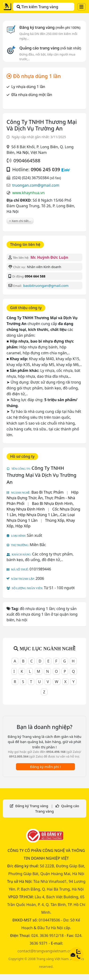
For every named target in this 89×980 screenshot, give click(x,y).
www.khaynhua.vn (28, 193)
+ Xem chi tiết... (20, 221)
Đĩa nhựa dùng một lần (32, 95)
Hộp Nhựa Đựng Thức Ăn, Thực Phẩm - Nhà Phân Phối (43, 498)
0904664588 (27, 161)
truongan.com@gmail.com (36, 185)
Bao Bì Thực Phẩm (48, 492)
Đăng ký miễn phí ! (45, 767)
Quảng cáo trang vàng (50, 48)
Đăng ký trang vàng (50, 27)
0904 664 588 (35, 276)
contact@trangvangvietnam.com (46, 951)
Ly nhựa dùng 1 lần (28, 87)
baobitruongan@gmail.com (46, 285)
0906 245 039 (45, 169)
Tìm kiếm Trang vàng (37, 7)
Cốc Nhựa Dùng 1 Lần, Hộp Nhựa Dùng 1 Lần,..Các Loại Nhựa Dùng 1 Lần (43, 515)
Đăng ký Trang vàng (32, 806)
